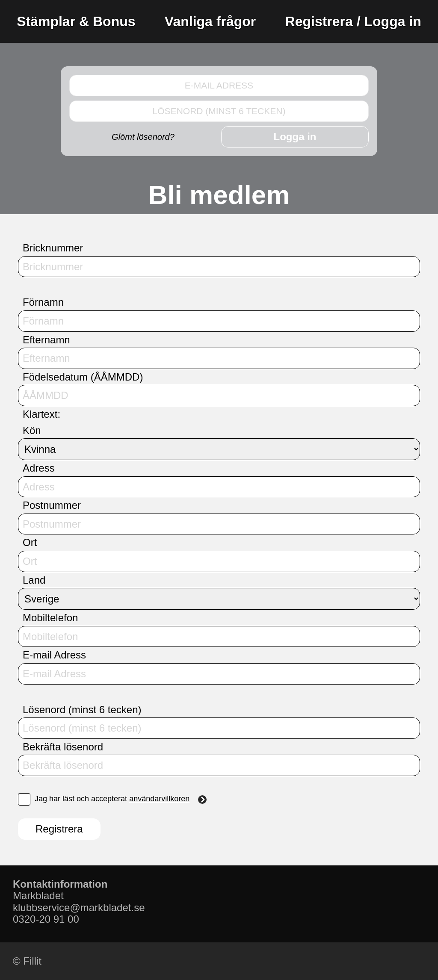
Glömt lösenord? (143, 137)
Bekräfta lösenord (63, 747)
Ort (30, 542)
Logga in (295, 137)
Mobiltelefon (50, 618)
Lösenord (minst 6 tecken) (82, 710)
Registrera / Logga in (353, 21)
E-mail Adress (54, 655)
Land (34, 580)
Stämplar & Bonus (76, 21)
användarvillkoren (168, 799)
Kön (32, 430)
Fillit (32, 961)
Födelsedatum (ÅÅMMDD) (83, 377)
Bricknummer (53, 248)
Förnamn (43, 302)
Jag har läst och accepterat (112, 799)
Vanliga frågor (210, 21)
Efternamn (46, 340)
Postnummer (52, 505)
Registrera (59, 829)
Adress (39, 468)
